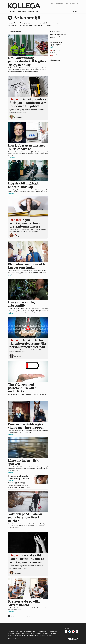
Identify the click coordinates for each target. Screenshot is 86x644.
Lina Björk (38, 636)
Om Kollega (72, 4)
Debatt (19, 11)
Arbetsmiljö (12, 11)
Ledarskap (31, 11)
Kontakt (58, 4)
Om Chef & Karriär (65, 4)
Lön (37, 11)
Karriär (24, 11)
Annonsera (53, 4)
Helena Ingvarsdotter (26, 634)
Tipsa (77, 4)
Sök (76, 11)
